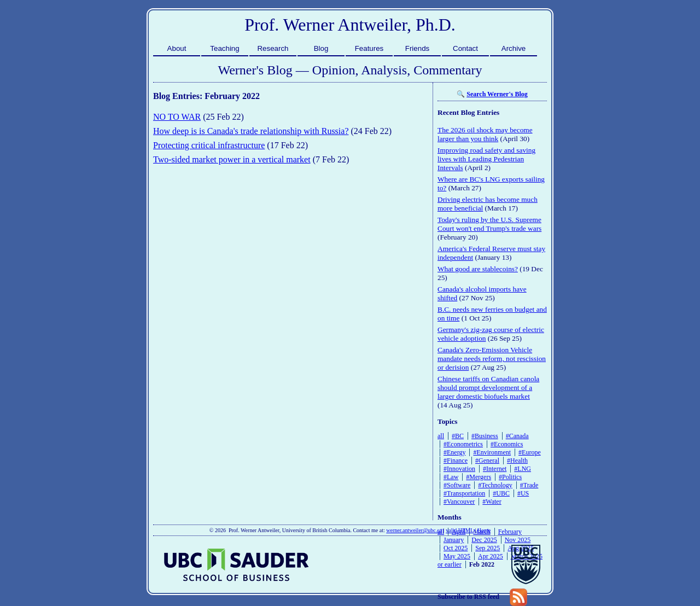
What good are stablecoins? (478, 269)
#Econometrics (463, 444)
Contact (465, 48)
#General (487, 461)
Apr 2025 (491, 556)
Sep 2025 (488, 548)
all (441, 436)
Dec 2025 (484, 540)
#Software (457, 485)
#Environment (492, 452)
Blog (321, 48)
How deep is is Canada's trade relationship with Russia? (251, 131)
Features (369, 48)
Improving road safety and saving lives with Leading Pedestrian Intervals (486, 159)
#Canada (517, 436)
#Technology (495, 485)
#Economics (507, 444)
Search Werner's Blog (497, 94)
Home (484, 530)
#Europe (530, 452)
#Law (451, 477)
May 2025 (457, 556)
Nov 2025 (518, 540)
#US (523, 493)
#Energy (454, 452)
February (510, 532)
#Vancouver (459, 502)
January (454, 540)
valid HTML (459, 530)
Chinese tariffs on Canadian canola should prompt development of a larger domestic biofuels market (488, 388)
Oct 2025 (456, 548)
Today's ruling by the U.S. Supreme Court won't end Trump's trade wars (489, 224)
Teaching (224, 48)
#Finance (456, 461)
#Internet (495, 469)
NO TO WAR (177, 117)
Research (273, 48)
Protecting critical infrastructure (209, 145)
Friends (417, 48)
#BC (458, 436)
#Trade (529, 485)
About (177, 48)
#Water (492, 502)
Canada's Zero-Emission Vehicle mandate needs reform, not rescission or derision (492, 359)
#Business (485, 436)
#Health (517, 461)
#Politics (510, 477)
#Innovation (459, 469)
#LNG (523, 469)
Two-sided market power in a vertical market (232, 159)
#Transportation (464, 493)
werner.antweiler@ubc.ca (414, 530)
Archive (514, 48)
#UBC (501, 493)
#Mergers (479, 477)
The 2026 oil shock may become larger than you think (485, 134)
